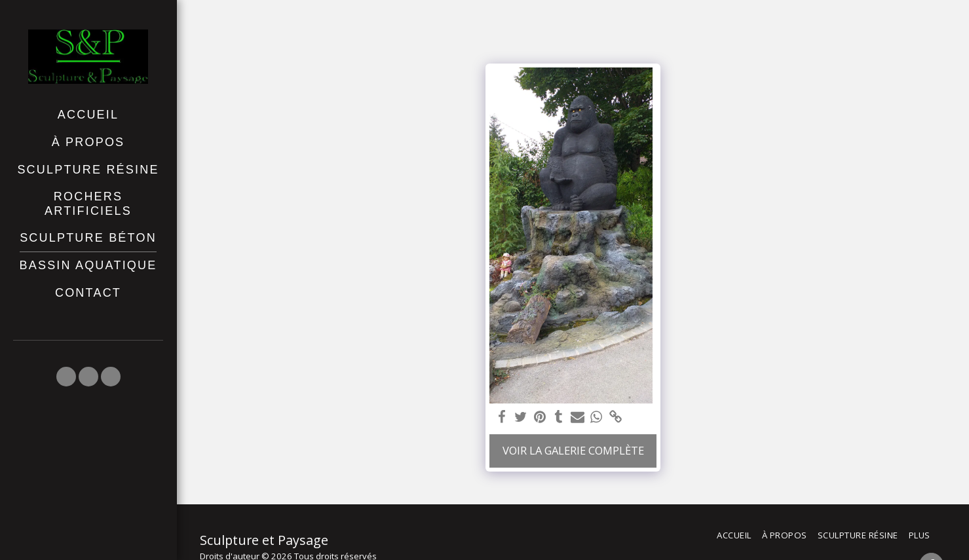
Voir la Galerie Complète (573, 450)
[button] (66, 377)
